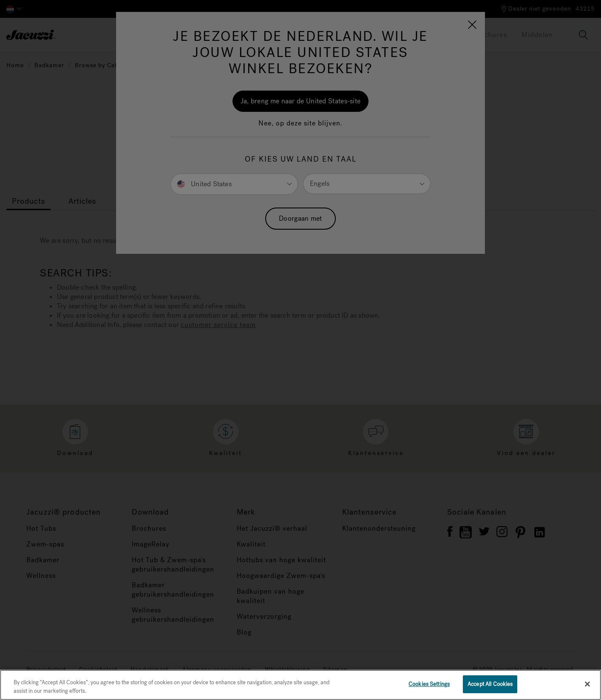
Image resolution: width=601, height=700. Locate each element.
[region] (300, 685)
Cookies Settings (429, 684)
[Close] (587, 684)
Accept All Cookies (490, 684)
